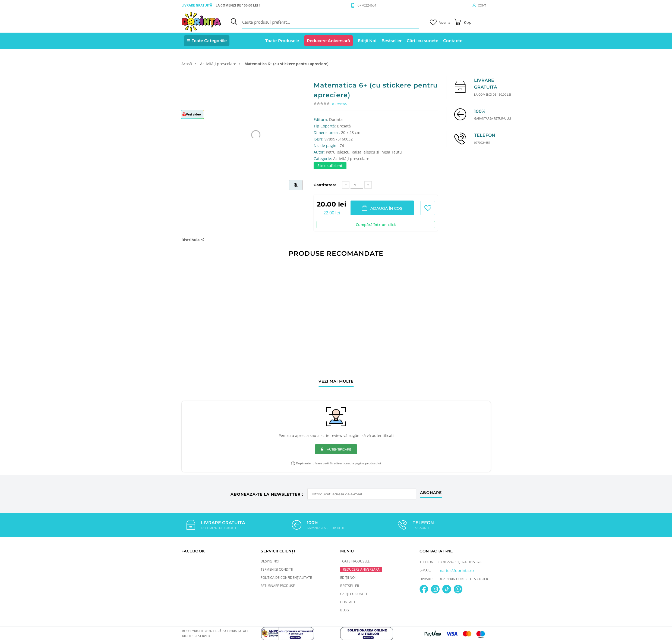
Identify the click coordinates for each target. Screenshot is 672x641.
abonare (431, 493)
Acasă (187, 64)
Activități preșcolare (218, 64)
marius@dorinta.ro (456, 570)
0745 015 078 (471, 562)
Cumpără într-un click (376, 225)
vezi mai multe (336, 382)
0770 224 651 (449, 562)
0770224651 (367, 5)
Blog (345, 610)
